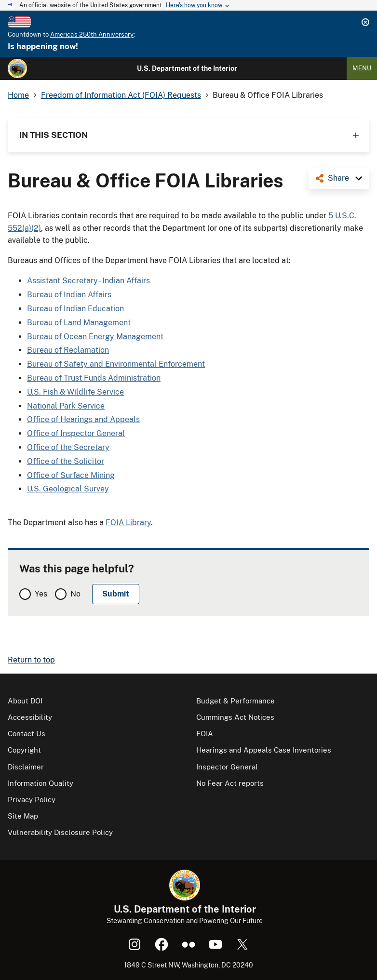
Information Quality (40, 783)
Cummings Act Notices (235, 717)
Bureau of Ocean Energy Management (95, 337)
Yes (41, 594)
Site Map (23, 816)
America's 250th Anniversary (92, 34)
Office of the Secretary (68, 447)
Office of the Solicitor (66, 461)
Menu (362, 68)
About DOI (25, 701)
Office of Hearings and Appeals (83, 419)
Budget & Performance (236, 701)
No (75, 594)
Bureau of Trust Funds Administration (94, 378)
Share (338, 178)
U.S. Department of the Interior (187, 68)
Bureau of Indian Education (75, 309)
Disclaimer (26, 767)
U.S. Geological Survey (68, 489)
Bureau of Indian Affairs (69, 295)
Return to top (31, 660)
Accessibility (30, 717)
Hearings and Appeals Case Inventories (264, 750)
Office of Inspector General (76, 433)
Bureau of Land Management (79, 323)
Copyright (24, 750)
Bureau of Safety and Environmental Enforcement (116, 364)
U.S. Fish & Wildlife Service (75, 392)
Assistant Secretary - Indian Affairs (88, 281)
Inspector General (227, 767)
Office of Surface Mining (71, 475)
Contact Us (27, 734)
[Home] (17, 68)
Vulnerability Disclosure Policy (60, 832)
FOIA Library (128, 523)
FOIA (205, 734)
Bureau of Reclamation (68, 350)
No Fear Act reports (230, 783)
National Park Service (66, 406)
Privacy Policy (32, 800)
